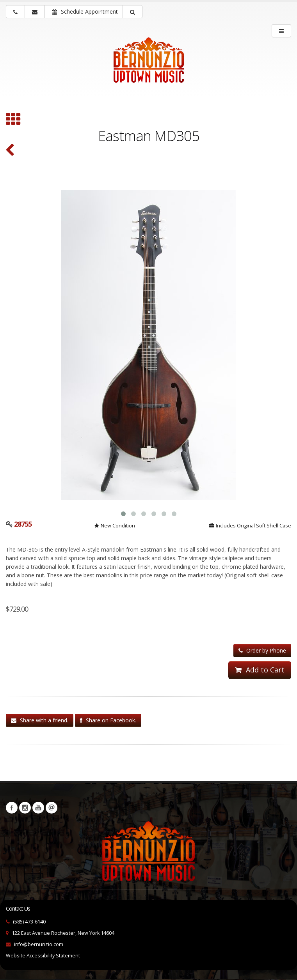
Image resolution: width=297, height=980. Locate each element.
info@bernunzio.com (39, 944)
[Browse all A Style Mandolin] (13, 120)
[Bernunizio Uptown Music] (148, 65)
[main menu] (281, 31)
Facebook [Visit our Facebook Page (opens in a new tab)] (12, 808)
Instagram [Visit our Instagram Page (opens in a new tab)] (25, 808)
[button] (132, 12)
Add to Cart (260, 670)
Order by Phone (262, 650)
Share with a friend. (40, 720)
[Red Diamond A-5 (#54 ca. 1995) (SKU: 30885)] (10, 151)
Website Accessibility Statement (43, 956)
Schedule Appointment (85, 11)
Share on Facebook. (108, 720)
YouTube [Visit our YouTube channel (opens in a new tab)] (38, 808)
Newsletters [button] (52, 808)
